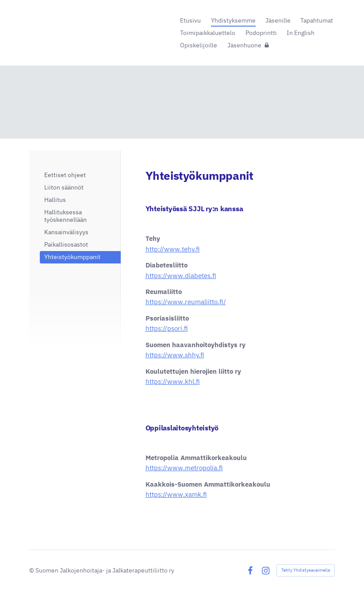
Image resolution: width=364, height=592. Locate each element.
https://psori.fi (167, 328)
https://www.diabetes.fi (181, 276)
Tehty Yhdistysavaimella (306, 570)
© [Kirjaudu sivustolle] (32, 570)
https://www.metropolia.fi (184, 468)
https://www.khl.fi (173, 381)
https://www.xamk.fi (176, 494)
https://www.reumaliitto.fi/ (186, 302)
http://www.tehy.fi (173, 249)
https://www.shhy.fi (175, 355)
